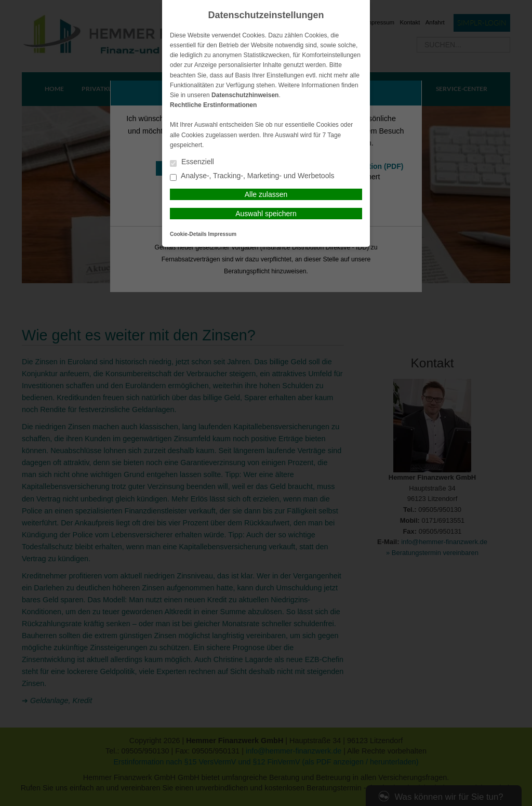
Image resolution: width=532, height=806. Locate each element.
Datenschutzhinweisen (245, 95)
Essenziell (192, 162)
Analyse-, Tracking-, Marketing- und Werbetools (252, 176)
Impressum (222, 234)
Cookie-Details (188, 234)
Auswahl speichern (266, 214)
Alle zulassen (266, 194)
